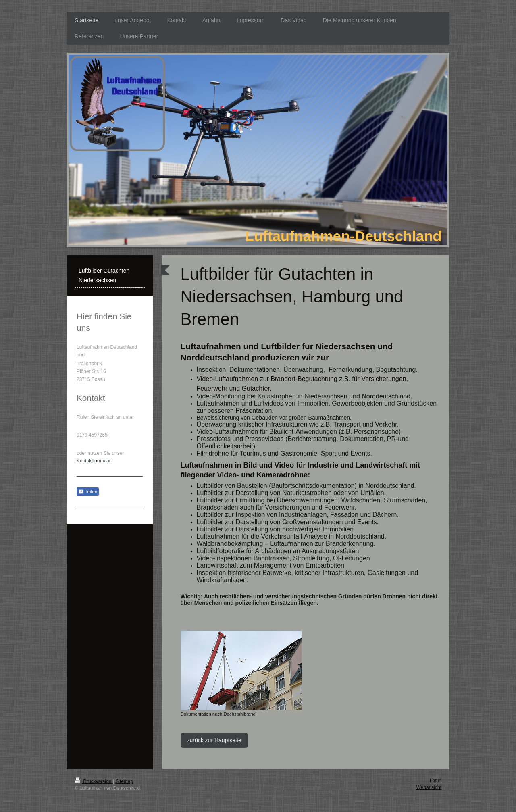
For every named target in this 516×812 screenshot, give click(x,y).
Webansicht (429, 787)
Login (436, 781)
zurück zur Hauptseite (214, 740)
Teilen (88, 492)
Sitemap (124, 781)
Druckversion (94, 781)
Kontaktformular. (94, 461)
